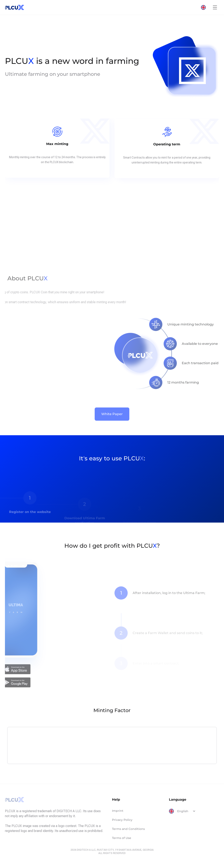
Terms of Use (122, 838)
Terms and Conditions (128, 829)
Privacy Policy (122, 820)
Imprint (118, 811)
